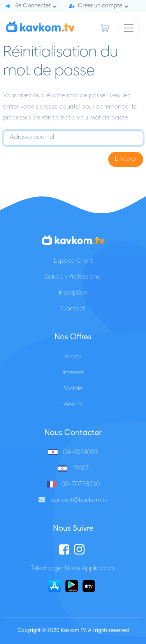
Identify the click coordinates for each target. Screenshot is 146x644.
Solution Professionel (73, 277)
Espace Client (73, 261)
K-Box (73, 357)
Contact (73, 309)
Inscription (73, 293)
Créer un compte (100, 6)
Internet (73, 373)
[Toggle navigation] (129, 28)
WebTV (73, 405)
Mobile (73, 389)
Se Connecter (33, 6)
